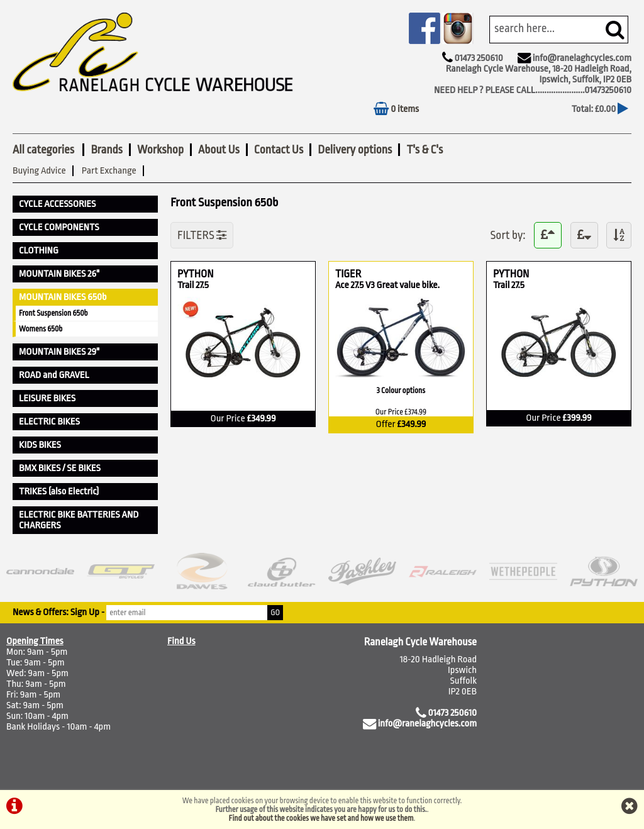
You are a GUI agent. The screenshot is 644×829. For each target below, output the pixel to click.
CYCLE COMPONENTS (59, 227)
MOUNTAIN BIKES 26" (59, 274)
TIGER (401, 274)
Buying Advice (39, 171)
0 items (396, 109)
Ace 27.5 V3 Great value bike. (387, 285)
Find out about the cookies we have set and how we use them (321, 818)
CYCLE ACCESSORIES (57, 204)
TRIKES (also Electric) (59, 492)
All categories (44, 150)
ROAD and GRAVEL (54, 375)
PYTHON (213, 274)
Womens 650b (41, 329)
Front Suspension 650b (53, 313)
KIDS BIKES (40, 445)
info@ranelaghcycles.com (582, 58)
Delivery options (355, 150)
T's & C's (425, 150)
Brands (106, 150)
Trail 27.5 (194, 285)
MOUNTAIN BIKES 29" (59, 352)
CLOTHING (39, 251)
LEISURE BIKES (47, 398)
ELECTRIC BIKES (49, 422)
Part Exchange (109, 171)
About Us (219, 150)
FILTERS (202, 235)
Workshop (160, 150)
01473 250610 (478, 58)
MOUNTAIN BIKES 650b (63, 297)
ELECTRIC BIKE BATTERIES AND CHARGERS (79, 520)
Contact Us (279, 150)
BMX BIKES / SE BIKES (60, 468)
